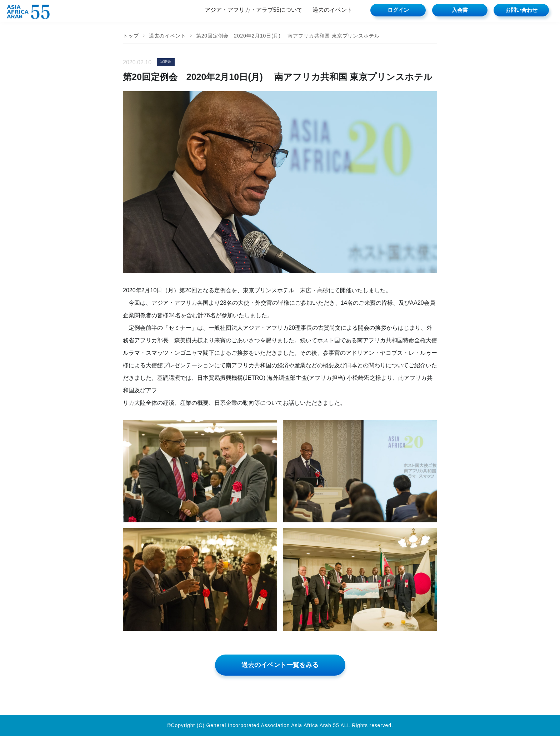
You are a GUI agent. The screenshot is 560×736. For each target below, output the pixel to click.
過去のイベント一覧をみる (280, 665)
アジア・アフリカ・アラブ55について (254, 10)
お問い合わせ (521, 10)
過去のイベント (332, 10)
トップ (131, 36)
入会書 (460, 10)
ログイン (398, 10)
